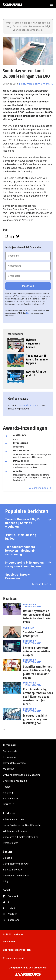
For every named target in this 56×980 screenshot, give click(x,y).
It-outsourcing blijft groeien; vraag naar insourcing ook (25, 564)
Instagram (13, 920)
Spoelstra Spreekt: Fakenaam (18, 576)
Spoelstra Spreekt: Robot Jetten (34, 634)
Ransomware (10, 799)
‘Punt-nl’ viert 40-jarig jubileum (21, 537)
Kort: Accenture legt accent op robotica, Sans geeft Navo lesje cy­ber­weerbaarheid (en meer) (38, 697)
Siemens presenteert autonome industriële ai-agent (36, 651)
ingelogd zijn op (27, 405)
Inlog (6, 881)
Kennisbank (10, 757)
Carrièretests (10, 751)
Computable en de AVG (16, 864)
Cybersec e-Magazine (15, 781)
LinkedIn (12, 908)
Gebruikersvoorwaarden (17, 950)
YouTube (12, 914)
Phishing (8, 793)
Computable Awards (14, 763)
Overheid (28, 628)
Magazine (9, 769)
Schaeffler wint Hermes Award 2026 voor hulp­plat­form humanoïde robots (37, 672)
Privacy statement (13, 958)
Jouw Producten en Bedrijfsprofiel (22, 825)
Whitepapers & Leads (15, 831)
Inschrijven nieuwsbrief (16, 876)
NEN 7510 (9, 805)
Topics (7, 787)
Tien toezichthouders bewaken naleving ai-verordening (20, 551)
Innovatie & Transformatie (37, 84)
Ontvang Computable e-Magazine (22, 775)
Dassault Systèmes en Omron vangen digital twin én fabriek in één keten (37, 616)
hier (28, 313)
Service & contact (13, 870)
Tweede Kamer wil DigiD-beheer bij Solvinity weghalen (23, 523)
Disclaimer (9, 942)
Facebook (13, 896)
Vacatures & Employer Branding (21, 837)
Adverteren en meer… (15, 819)
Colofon (7, 858)
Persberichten (11, 843)
